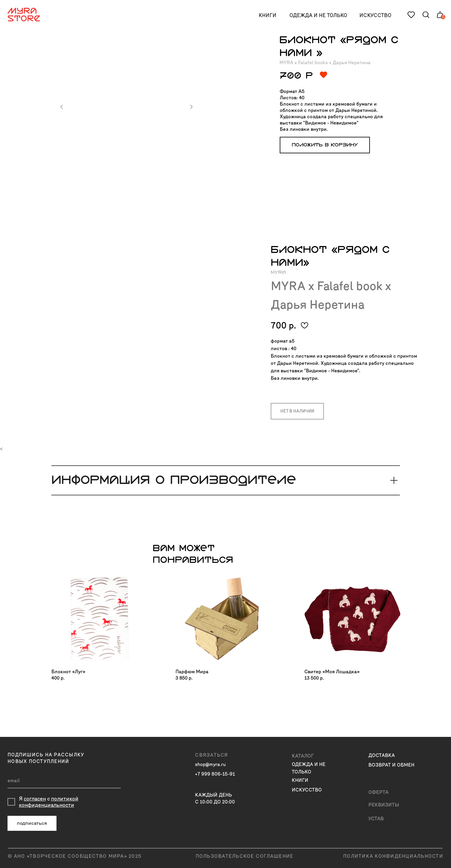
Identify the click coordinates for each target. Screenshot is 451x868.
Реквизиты (384, 805)
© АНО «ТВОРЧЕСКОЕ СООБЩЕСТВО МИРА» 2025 (75, 856)
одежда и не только (318, 15)
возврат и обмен (391, 765)
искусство (375, 15)
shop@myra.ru (210, 764)
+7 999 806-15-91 (215, 774)
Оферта (378, 792)
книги (268, 15)
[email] (64, 781)
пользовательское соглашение (245, 856)
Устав (376, 819)
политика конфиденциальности (393, 856)
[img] (99, 619)
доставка (382, 755)
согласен (35, 799)
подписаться (32, 823)
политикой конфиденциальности (49, 802)
